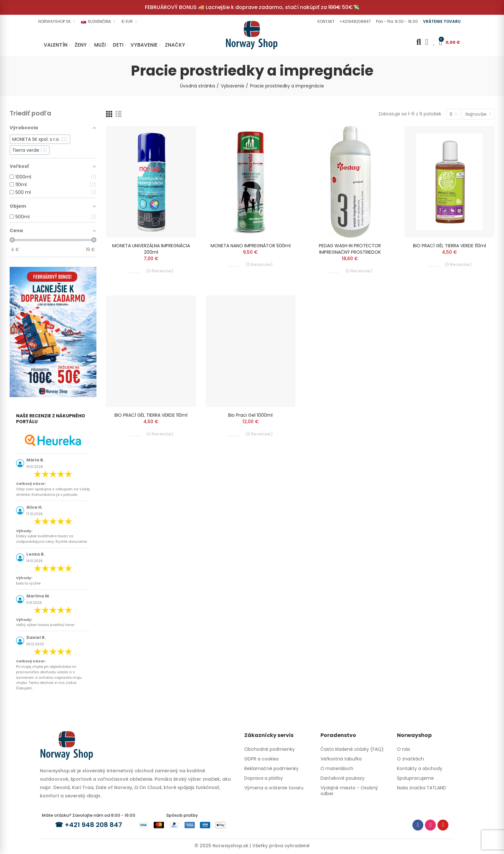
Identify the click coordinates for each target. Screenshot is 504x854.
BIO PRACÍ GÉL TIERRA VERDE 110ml (450, 246)
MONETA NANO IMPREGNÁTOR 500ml (251, 246)
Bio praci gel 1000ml (250, 415)
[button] (325, 22)
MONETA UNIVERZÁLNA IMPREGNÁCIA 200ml (151, 249)
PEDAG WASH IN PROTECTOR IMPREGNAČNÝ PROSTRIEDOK (350, 249)
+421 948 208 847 (93, 825)
